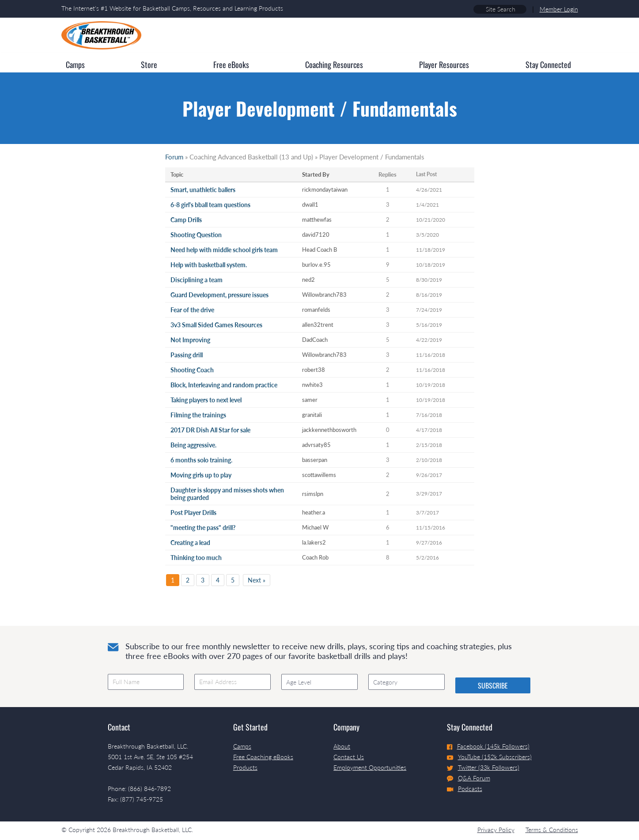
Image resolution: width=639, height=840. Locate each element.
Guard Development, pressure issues (219, 295)
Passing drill (187, 355)
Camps (242, 746)
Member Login (559, 9)
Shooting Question (196, 235)
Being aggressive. (193, 445)
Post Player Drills (193, 513)
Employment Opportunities (370, 767)
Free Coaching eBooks (263, 757)
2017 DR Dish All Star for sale (210, 430)
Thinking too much (196, 558)
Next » (257, 580)
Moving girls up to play (201, 475)
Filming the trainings (198, 415)
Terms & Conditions (552, 830)
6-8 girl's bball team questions (210, 205)
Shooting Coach (192, 370)
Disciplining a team (197, 280)
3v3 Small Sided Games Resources (216, 325)
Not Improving (190, 340)
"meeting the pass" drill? (203, 528)
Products (245, 767)
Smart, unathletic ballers (203, 190)
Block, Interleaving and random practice (224, 385)
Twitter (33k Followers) (483, 767)
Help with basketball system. (209, 265)
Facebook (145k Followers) (488, 746)
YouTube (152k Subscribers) (489, 757)
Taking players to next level (206, 400)
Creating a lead (190, 543)
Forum (174, 157)
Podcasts (465, 789)
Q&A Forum (469, 778)
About (342, 746)
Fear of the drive (192, 310)
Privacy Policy (496, 830)
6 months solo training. (201, 460)
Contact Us (349, 757)
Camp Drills (186, 220)
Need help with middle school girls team (224, 250)
